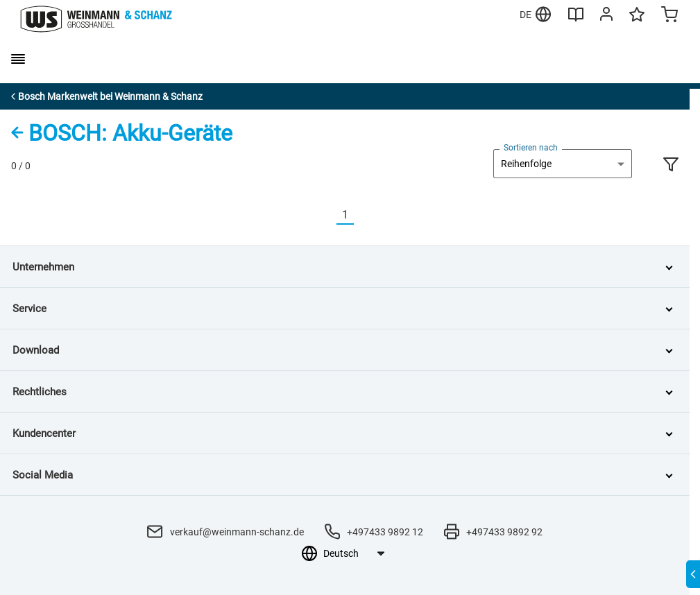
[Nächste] (362, 215)
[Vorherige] (328, 215)
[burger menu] (18, 59)
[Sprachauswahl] (353, 553)
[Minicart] (669, 16)
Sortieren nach (531, 148)
